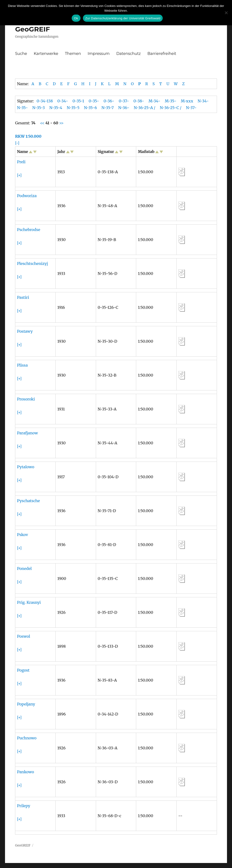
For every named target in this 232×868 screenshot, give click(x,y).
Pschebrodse (29, 230)
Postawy (25, 331)
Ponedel (24, 568)
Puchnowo (27, 738)
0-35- (94, 101)
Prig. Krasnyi (29, 602)
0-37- (124, 101)
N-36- (124, 108)
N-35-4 (56, 108)
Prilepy (24, 806)
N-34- (203, 101)
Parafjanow (27, 433)
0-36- (109, 101)
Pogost (23, 670)
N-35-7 (108, 108)
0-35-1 (78, 101)
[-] (17, 143)
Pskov (22, 535)
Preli (21, 162)
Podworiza (27, 196)
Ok (76, 18)
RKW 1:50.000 (28, 136)
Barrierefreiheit (162, 54)
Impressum (99, 54)
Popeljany (26, 704)
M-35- (171, 101)
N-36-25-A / (145, 108)
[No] (226, 13)
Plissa (22, 365)
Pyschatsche (28, 501)
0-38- (139, 101)
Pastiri (23, 297)
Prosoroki (26, 399)
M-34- (154, 101)
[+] (19, 175)
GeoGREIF (32, 29)
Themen (73, 54)
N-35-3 (38, 108)
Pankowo (25, 772)
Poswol (24, 636)
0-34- (63, 101)
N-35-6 (91, 108)
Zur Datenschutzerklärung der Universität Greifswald (123, 18)
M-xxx (187, 101)
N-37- (191, 108)
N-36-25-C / (171, 108)
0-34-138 (45, 101)
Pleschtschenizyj (32, 263)
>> (61, 123)
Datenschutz (129, 54)
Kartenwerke (46, 54)
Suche (21, 54)
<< (43, 123)
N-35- (22, 108)
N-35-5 (73, 108)
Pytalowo (26, 467)
